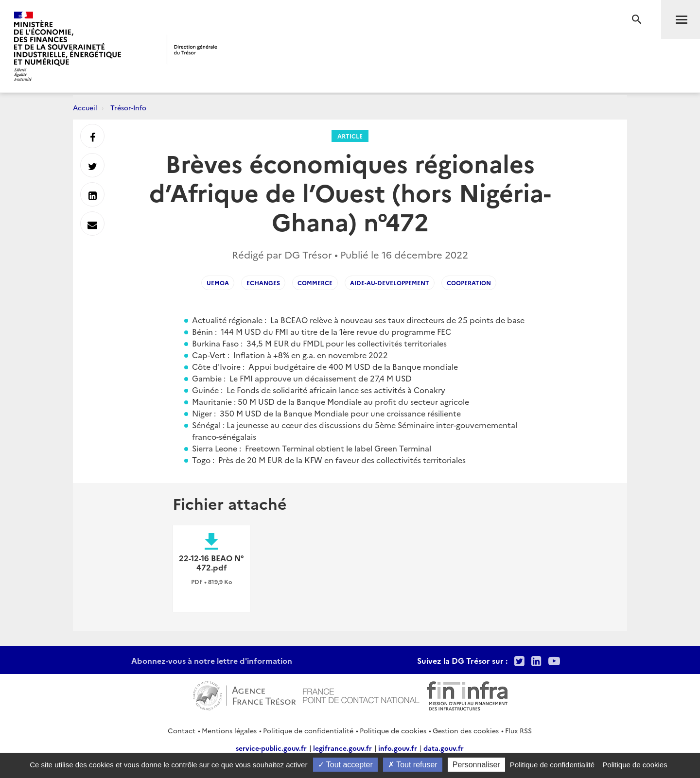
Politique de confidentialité (308, 730)
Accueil (85, 107)
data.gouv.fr (444, 748)
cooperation (469, 283)
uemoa (218, 283)
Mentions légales (229, 730)
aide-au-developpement (390, 283)
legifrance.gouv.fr (342, 748)
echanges (263, 283)
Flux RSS (518, 730)
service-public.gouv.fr (271, 748)
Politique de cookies (393, 730)
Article (350, 136)
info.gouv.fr (398, 748)
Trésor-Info (128, 107)
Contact (182, 730)
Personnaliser (476, 765)
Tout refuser (413, 765)
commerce (315, 283)
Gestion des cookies (466, 730)
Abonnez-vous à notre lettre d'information (212, 660)
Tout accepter (345, 765)
